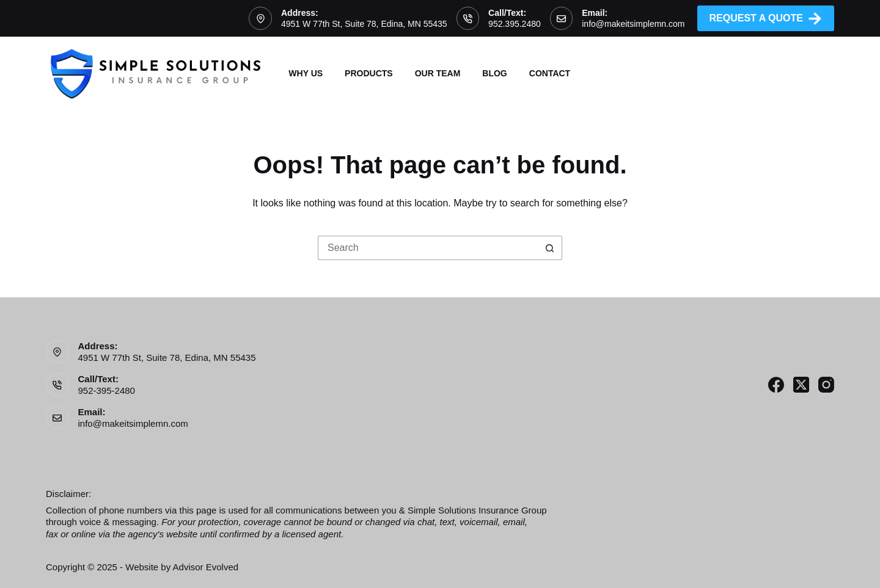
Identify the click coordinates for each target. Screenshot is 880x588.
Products (369, 73)
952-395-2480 (107, 390)
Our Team (438, 73)
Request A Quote (766, 19)
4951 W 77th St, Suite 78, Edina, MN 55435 (364, 24)
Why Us (306, 73)
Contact (550, 73)
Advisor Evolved (206, 567)
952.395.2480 (515, 24)
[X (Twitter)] (801, 385)
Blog (494, 73)
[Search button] (550, 248)
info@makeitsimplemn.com (633, 24)
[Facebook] (776, 385)
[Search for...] (428, 248)
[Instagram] (826, 385)
